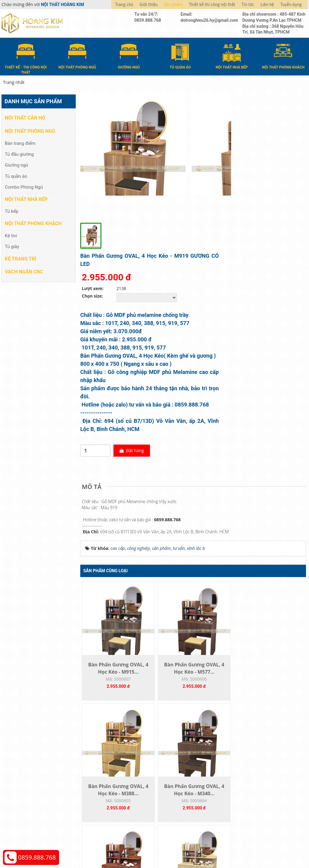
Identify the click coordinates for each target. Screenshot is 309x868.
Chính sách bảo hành (258, 801)
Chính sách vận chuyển (260, 783)
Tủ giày (12, 245)
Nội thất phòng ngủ (30, 130)
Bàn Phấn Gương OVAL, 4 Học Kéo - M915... (108, 576)
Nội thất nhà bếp (26, 198)
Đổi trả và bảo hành (180, 792)
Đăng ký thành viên (179, 801)
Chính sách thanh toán (260, 774)
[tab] (93, 380)
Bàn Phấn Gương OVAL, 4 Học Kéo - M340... (278, 576)
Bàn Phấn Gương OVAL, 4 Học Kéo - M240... (165, 710)
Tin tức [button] (248, 5)
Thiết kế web (241, 847)
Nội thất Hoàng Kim (211, 847)
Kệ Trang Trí (21, 257)
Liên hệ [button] (267, 5)
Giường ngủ (16, 164)
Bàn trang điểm (20, 142)
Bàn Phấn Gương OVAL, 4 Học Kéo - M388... (221, 576)
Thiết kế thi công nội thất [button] (212, 5)
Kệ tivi (11, 235)
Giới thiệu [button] (149, 5)
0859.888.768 (37, 857)
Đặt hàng (246, 343)
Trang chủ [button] (124, 5)
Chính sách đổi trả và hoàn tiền (268, 792)
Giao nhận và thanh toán (185, 783)
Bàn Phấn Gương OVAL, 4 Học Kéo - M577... (165, 576)
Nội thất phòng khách (33, 222)
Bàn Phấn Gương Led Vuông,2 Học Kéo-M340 (278, 710)
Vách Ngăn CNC (24, 271)
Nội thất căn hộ (25, 117)
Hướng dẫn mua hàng (182, 774)
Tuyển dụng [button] (291, 5)
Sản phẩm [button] (173, 5)
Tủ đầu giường (19, 153)
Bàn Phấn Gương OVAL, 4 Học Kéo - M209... (108, 710)
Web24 (258, 847)
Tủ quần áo (16, 175)
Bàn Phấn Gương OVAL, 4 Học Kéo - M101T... (221, 710)
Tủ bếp (12, 210)
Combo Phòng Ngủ (24, 186)
